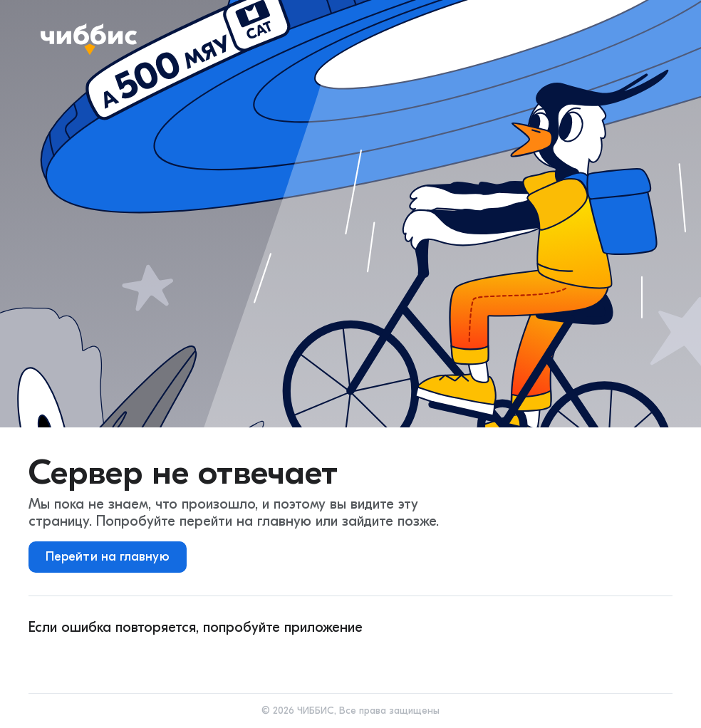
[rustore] (314, 659)
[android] (66, 659)
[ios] (149, 659)
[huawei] (232, 659)
